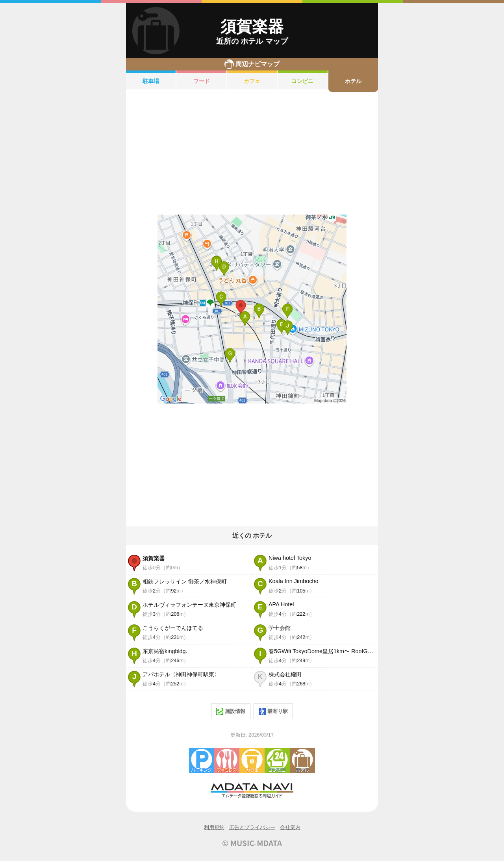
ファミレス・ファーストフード (227, 761)
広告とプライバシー (252, 827)
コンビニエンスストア (277, 761)
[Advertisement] (252, 153)
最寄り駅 (273, 711)
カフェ (252, 81)
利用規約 (214, 827)
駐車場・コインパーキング (202, 761)
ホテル (353, 81)
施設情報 (231, 711)
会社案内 (290, 827)
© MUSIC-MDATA (252, 843)
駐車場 (151, 81)
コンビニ (302, 81)
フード (202, 81)
